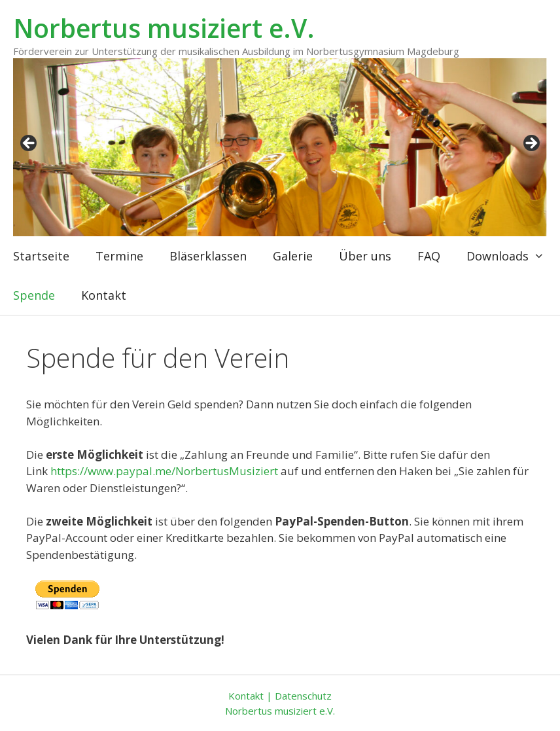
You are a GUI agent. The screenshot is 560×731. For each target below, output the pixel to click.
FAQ (429, 256)
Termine (119, 256)
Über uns (365, 256)
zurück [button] (29, 144)
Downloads (512, 256)
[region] (280, 147)
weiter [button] (531, 144)
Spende (34, 295)
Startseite (41, 256)
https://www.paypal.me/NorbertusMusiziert (164, 471)
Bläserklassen (208, 256)
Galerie (293, 256)
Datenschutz (303, 696)
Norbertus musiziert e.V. (164, 28)
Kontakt (104, 295)
